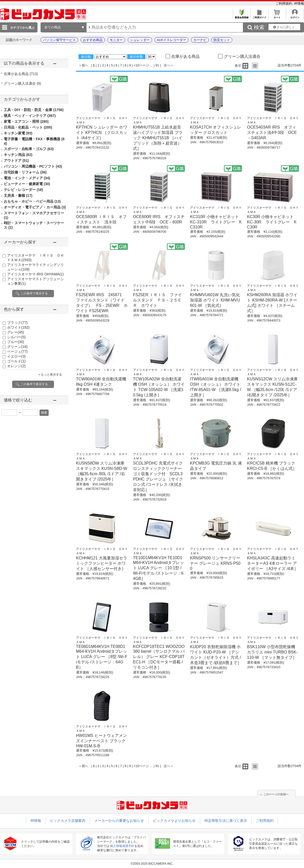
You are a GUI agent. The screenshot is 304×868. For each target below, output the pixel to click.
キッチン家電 (18, 133)
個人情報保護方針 (122, 846)
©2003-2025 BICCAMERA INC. (152, 864)
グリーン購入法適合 (22, 83)
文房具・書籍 (18, 196)
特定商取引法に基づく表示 (226, 821)
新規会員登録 (242, 16)
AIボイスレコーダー (172, 40)
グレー (16, 332)
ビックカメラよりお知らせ (174, 821)
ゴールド (16, 361)
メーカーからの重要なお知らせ (119, 821)
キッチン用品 (18, 155)
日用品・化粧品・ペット (28, 127)
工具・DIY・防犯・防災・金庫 (34, 110)
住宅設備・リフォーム (25, 172)
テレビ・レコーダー (23, 190)
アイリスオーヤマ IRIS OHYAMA (35, 274)
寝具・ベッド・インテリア (30, 116)
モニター (116, 40)
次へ (167, 65)
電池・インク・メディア (27, 178)
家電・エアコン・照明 (26, 121)
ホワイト (18, 327)
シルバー (16, 337)
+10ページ (141, 65)
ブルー (16, 342)
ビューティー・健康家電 (27, 184)
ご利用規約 (284, 3)
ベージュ (17, 351)
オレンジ (16, 366)
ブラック (17, 323)
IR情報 (299, 3)
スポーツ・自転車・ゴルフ (29, 149)
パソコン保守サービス (59, 40)
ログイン (295, 16)
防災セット (222, 40)
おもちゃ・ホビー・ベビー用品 (32, 201)
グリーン (17, 347)
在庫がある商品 (21, 74)
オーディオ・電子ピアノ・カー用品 (35, 207)
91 (157, 65)
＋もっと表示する (50, 375)
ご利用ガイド (259, 16)
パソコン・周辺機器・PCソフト (33, 166)
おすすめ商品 (93, 40)
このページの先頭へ (276, 794)
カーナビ (200, 40)
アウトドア (16, 161)
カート (277, 16)
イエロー (16, 356)
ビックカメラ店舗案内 (68, 821)
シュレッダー (140, 40)
